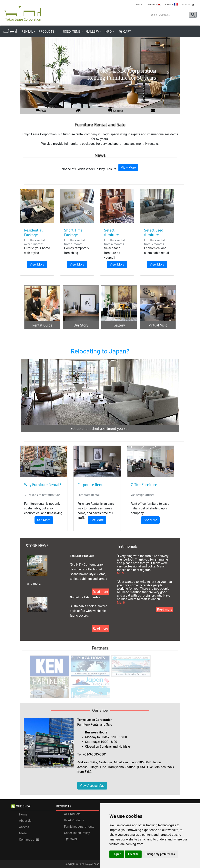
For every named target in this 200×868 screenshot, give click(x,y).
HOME (139, 5)
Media (23, 833)
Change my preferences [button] (160, 854)
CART (125, 32)
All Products (72, 814)
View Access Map (92, 786)
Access (24, 827)
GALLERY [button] (93, 32)
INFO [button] (108, 32)
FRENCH (171, 5)
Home (23, 814)
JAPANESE (154, 5)
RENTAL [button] (27, 32)
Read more (100, 592)
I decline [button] (133, 854)
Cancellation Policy (77, 833)
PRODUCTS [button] (46, 32)
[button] (32, 72)
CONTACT (188, 5)
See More (44, 520)
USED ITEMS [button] (72, 32)
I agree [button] (117, 854)
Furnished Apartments (79, 827)
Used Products (74, 820)
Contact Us (29, 840)
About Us (25, 821)
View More (128, 167)
